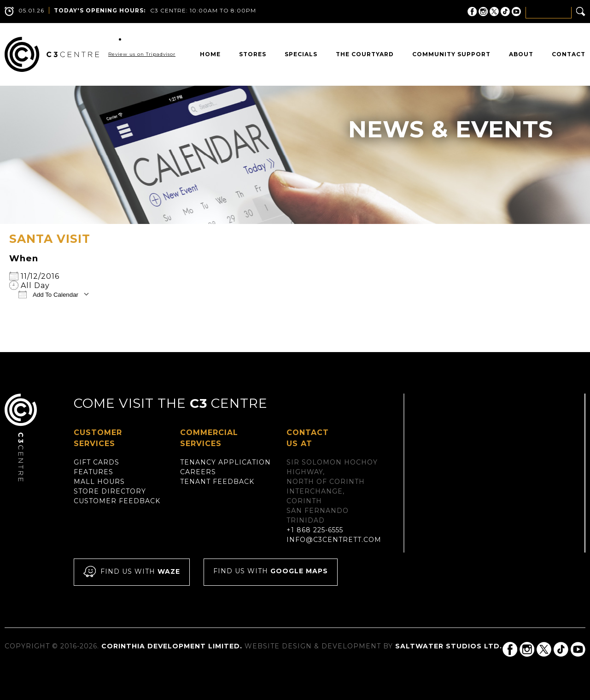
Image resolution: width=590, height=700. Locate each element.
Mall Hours (99, 482)
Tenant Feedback (217, 482)
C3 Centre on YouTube (516, 12)
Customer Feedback (117, 501)
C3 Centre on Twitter (494, 12)
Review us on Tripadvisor (142, 54)
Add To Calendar (48, 294)
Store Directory (110, 491)
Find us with (132, 572)
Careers (198, 472)
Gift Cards (96, 462)
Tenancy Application (225, 462)
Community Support (451, 54)
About (521, 54)
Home (210, 54)
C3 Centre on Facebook (472, 12)
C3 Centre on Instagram (483, 12)
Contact (569, 54)
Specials (301, 54)
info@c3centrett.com (334, 540)
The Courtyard (365, 54)
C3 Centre (52, 54)
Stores (253, 54)
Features (93, 472)
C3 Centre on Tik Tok (505, 12)
